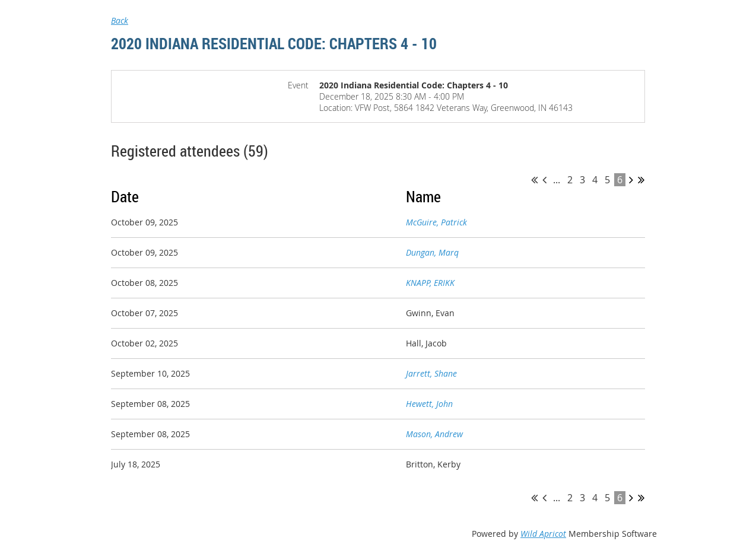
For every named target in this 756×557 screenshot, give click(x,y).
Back (120, 20)
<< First (534, 180)
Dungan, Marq (432, 252)
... (557, 180)
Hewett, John (429, 404)
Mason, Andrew (434, 434)
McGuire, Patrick (436, 222)
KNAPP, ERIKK (430, 283)
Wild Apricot (543, 534)
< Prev (544, 180)
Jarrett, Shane (431, 373)
